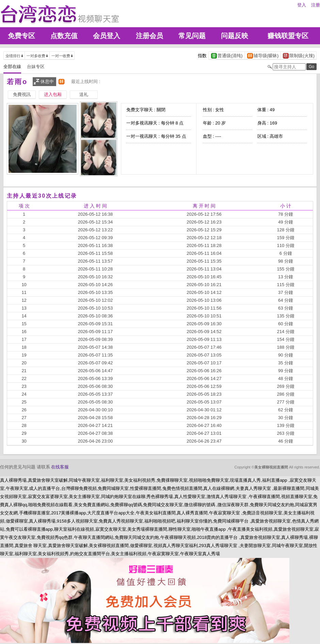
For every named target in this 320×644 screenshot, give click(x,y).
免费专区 (21, 36)
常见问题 (192, 36)
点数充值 (64, 36)
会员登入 (107, 36)
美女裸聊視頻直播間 (271, 467)
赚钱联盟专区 (288, 36)
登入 (302, 5)
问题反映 (235, 36)
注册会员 (149, 36)
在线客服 (60, 467)
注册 (316, 5)
